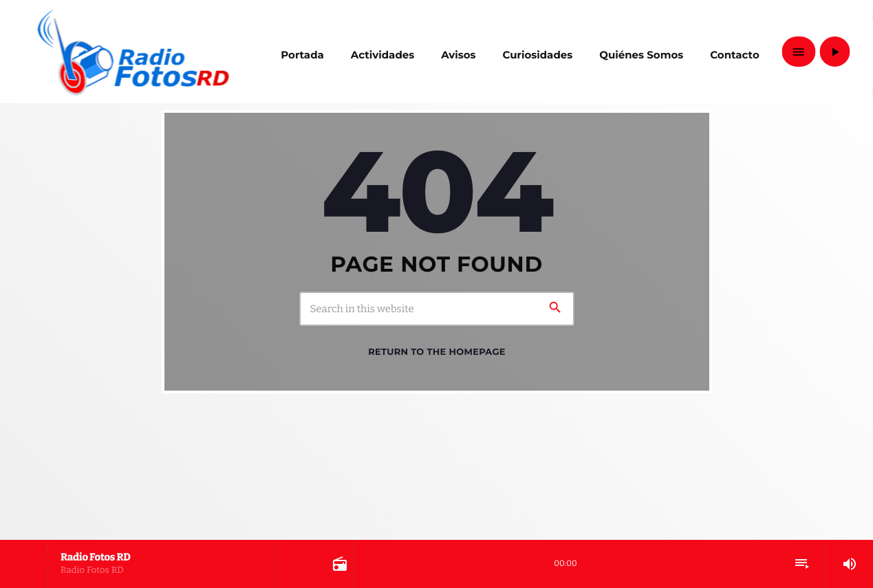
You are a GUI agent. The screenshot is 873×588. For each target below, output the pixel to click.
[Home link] (133, 52)
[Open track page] (338, 564)
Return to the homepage (436, 352)
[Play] (834, 52)
